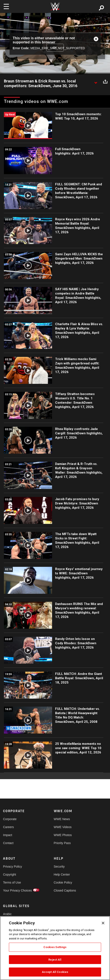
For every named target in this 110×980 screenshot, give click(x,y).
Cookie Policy (63, 882)
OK (55, 47)
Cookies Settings (55, 947)
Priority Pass (62, 843)
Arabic (7, 914)
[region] (55, 948)
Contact (8, 843)
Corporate (10, 819)
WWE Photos (63, 835)
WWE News (62, 819)
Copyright (10, 874)
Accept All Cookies (55, 972)
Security (59, 867)
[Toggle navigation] (6, 6)
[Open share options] (105, 81)
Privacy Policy (12, 867)
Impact (8, 835)
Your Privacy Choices (16, 890)
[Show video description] (96, 81)
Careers (8, 827)
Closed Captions (65, 890)
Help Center (62, 874)
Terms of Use (12, 882)
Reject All (55, 960)
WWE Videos (63, 827)
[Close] (103, 923)
